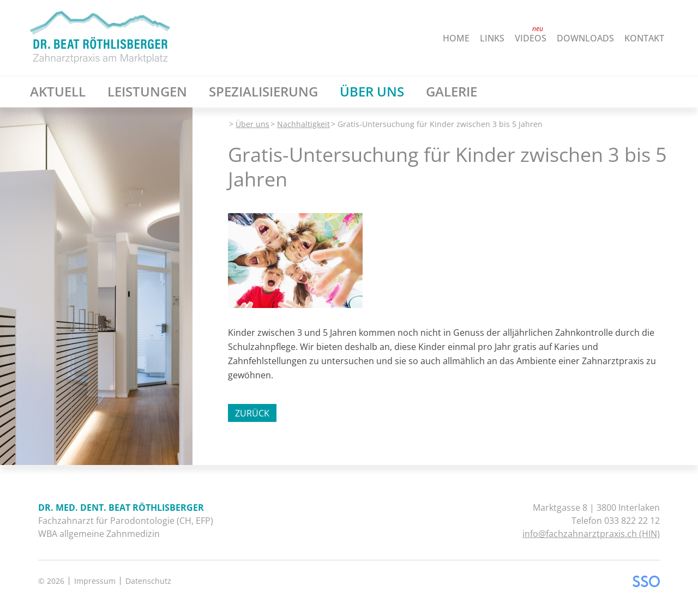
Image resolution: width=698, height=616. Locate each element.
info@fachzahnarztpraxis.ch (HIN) (591, 534)
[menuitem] (446, 38)
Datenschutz (148, 581)
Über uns (252, 124)
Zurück (252, 413)
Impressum (95, 581)
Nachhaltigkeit (303, 124)
